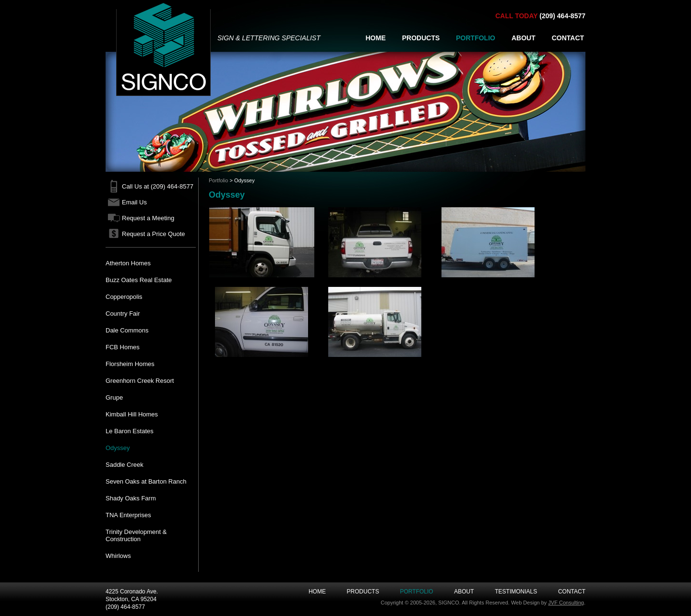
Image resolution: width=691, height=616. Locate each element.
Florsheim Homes (130, 364)
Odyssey (118, 448)
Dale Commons (127, 330)
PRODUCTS (421, 38)
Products (363, 592)
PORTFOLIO (476, 38)
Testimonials (516, 592)
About (464, 592)
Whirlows (118, 556)
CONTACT (568, 38)
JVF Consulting (566, 603)
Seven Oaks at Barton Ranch (146, 481)
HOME (376, 38)
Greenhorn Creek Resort (140, 381)
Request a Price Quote (154, 234)
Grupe (114, 397)
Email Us (134, 202)
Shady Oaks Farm (131, 498)
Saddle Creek (125, 465)
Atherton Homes (128, 263)
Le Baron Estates (130, 431)
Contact (572, 592)
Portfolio (218, 180)
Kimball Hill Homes (132, 414)
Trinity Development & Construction (136, 535)
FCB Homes (123, 347)
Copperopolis (124, 297)
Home (317, 592)
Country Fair (123, 314)
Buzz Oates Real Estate (139, 280)
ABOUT (524, 38)
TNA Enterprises (128, 515)
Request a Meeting (148, 218)
